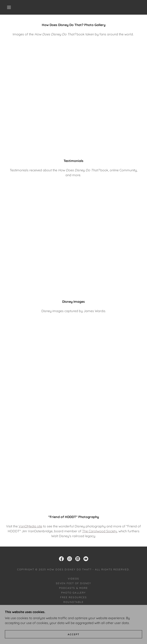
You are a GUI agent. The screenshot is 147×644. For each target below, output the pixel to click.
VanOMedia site (30, 526)
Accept (74, 634)
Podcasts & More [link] (73, 588)
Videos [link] (73, 579)
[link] (61, 559)
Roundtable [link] (73, 602)
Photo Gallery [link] (73, 593)
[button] (12, 7)
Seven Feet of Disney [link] (73, 583)
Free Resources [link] (73, 597)
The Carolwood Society (100, 531)
